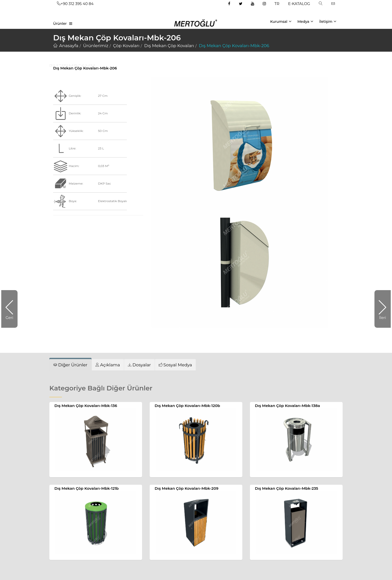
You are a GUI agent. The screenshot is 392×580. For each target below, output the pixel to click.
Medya (305, 21)
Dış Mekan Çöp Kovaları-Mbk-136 (86, 406)
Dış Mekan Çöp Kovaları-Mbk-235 (286, 488)
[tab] (70, 365)
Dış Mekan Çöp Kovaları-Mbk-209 (187, 488)
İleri (380, 309)
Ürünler (60, 24)
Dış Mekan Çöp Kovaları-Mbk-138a (287, 406)
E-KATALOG (299, 4)
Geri (12, 309)
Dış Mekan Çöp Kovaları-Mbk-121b (87, 488)
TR (277, 4)
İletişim (328, 21)
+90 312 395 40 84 (75, 4)
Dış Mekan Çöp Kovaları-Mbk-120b (187, 406)
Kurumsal (281, 21)
